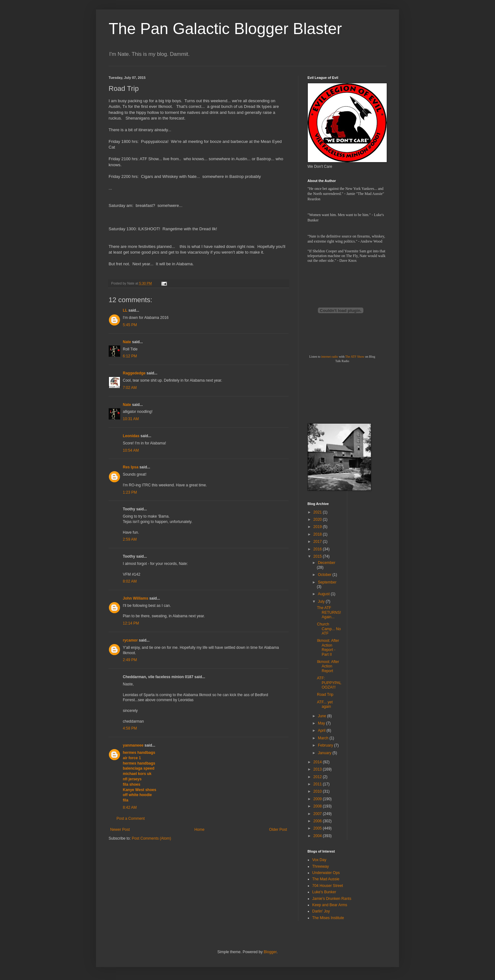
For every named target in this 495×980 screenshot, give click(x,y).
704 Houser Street (328, 886)
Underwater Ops (326, 873)
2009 (318, 799)
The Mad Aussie (326, 879)
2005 (318, 828)
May (322, 723)
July (322, 601)
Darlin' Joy (321, 911)
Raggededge (134, 373)
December (327, 563)
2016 (318, 549)
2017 (318, 542)
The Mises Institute (328, 918)
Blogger (270, 952)
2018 (318, 534)
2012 (318, 777)
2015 (318, 556)
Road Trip (325, 695)
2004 (318, 836)
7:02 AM (130, 388)
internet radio (330, 357)
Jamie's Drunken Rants (332, 899)
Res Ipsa (131, 467)
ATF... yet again (325, 704)
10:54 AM (131, 450)
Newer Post (120, 830)
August (324, 594)
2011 (318, 784)
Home (200, 830)
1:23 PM (130, 492)
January (325, 753)
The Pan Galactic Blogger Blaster (225, 29)
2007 (318, 814)
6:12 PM (130, 356)
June (322, 716)
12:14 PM (131, 623)
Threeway (321, 866)
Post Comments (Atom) (151, 838)
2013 (318, 769)
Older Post (278, 830)
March (324, 738)
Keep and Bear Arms (330, 905)
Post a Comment (131, 819)
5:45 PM (130, 325)
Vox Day (319, 860)
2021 (318, 512)
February (326, 745)
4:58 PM (130, 728)
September (327, 582)
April (322, 731)
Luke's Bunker (324, 892)
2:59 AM (130, 539)
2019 (318, 527)
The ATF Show (355, 357)
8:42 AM (130, 807)
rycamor (130, 640)
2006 (318, 821)
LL (125, 310)
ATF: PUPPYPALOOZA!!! (329, 683)
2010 (318, 791)
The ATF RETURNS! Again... (329, 612)
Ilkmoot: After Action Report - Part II (328, 647)
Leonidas (131, 436)
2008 (318, 806)
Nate (127, 342)
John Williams (136, 598)
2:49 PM (130, 660)
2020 (318, 519)
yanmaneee (133, 745)
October (325, 575)
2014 (318, 762)
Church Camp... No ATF (329, 629)
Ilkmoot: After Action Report (328, 666)
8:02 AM (130, 581)
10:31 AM (131, 419)
